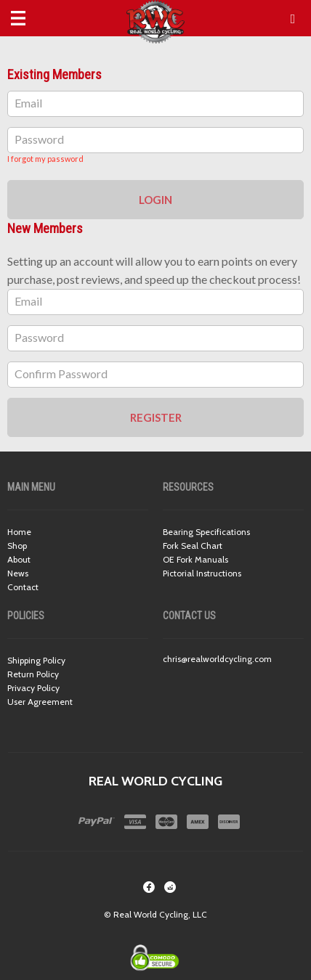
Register (156, 417)
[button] (293, 19)
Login (155, 200)
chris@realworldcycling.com (217, 659)
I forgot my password (45, 159)
